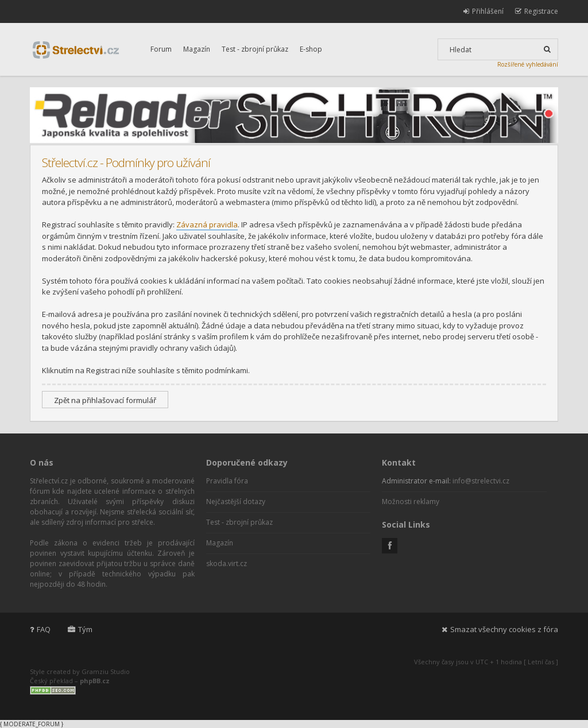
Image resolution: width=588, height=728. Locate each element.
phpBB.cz (95, 681)
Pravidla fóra (227, 481)
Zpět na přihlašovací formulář (105, 400)
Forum (161, 49)
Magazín (197, 49)
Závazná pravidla (207, 224)
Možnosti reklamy (411, 502)
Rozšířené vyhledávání (528, 64)
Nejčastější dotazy (236, 502)
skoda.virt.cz (227, 564)
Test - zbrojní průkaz (255, 49)
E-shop (311, 49)
